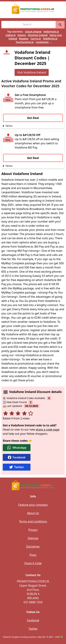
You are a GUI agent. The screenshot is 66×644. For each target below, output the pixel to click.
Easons (22, 35)
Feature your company (33, 505)
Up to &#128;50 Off (28, 135)
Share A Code (33, 563)
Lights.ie (11, 35)
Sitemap (33, 538)
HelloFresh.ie (51, 32)
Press (33, 555)
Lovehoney (42, 42)
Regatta (24, 39)
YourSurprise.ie (25, 42)
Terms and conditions (33, 521)
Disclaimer (33, 547)
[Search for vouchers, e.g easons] (28, 25)
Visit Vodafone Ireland (32, 72)
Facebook (33, 620)
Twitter (33, 629)
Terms (9, 126)
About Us (33, 513)
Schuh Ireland (33, 32)
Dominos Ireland (38, 35)
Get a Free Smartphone (30, 95)
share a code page (48, 430)
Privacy (33, 530)
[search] (60, 25)
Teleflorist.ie (50, 39)
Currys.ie (36, 39)
